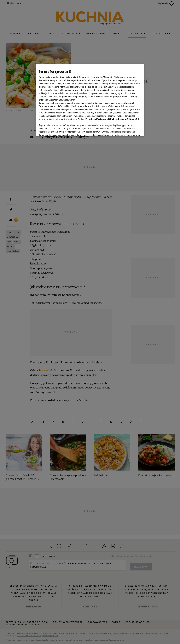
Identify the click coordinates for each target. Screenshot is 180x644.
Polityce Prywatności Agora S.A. (125, 119)
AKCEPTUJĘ (131, 131)
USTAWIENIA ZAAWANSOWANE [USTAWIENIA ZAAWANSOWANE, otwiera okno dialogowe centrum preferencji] (58, 130)
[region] (90, 100)
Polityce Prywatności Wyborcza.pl (93, 119)
